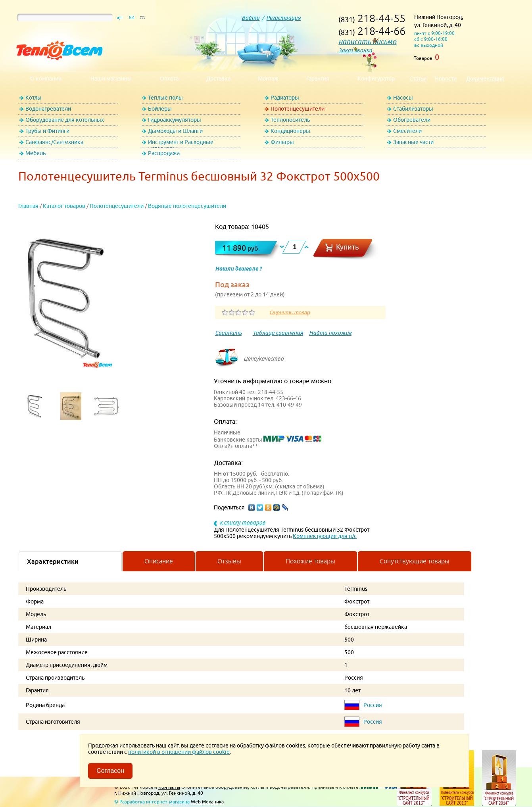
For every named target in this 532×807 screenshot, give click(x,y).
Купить (348, 247)
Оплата (169, 79)
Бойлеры (160, 109)
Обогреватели (412, 120)
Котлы (34, 98)
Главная (28, 206)
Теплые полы (165, 98)
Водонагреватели (48, 109)
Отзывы (229, 561)
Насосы (403, 98)
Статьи (418, 79)
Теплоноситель (290, 120)
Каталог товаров (64, 206)
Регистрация (283, 18)
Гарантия (318, 79)
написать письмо (367, 41)
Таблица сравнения (278, 333)
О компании (46, 79)
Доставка (218, 79)
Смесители (407, 131)
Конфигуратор (376, 79)
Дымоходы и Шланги (175, 131)
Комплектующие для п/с (325, 536)
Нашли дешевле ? (238, 269)
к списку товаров (243, 523)
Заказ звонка (355, 50)
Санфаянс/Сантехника (54, 142)
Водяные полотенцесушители (187, 206)
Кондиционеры (290, 131)
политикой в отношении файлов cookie (179, 752)
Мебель (36, 153)
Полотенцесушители (298, 109)
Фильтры (282, 142)
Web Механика (207, 802)
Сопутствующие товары (415, 561)
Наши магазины (111, 79)
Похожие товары (310, 561)
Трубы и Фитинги (47, 131)
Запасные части (413, 142)
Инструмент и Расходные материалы (181, 143)
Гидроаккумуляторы (175, 120)
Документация (485, 79)
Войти (251, 18)
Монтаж (268, 79)
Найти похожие (330, 333)
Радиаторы (285, 98)
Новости (446, 79)
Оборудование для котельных (65, 120)
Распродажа (164, 153)
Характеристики (53, 561)
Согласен (110, 771)
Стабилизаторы (413, 109)
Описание (159, 561)
